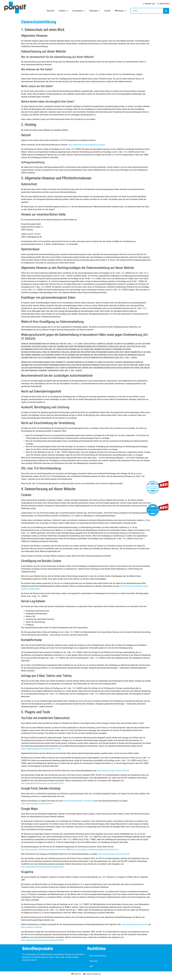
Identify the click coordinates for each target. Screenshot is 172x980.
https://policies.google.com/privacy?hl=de (113, 771)
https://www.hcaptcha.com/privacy (135, 924)
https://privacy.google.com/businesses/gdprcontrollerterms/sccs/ (94, 849)
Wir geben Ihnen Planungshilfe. (34, 964)
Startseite (50, 11)
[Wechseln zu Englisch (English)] (92, 974)
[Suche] (166, 11)
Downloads (95, 11)
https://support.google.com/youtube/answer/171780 (41, 749)
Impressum (94, 961)
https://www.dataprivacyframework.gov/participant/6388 (42, 940)
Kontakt (107, 11)
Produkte (63, 11)
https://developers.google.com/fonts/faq (78, 801)
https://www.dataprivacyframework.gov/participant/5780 (42, 783)
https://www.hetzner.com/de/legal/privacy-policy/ (87, 145)
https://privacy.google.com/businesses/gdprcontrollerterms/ (44, 849)
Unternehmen (79, 11)
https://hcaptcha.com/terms (32, 927)
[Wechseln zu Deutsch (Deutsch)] (76, 974)
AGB (91, 966)
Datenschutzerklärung (98, 956)
